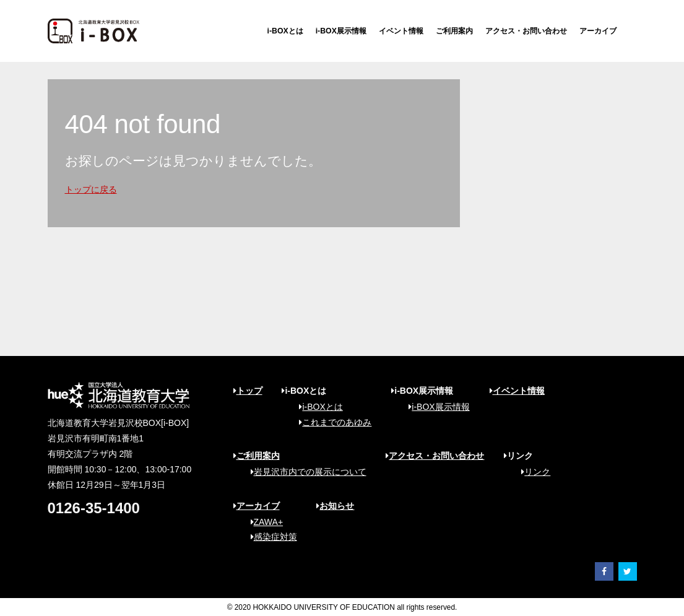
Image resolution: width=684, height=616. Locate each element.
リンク (531, 472)
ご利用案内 (454, 31)
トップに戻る (91, 189)
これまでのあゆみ (331, 422)
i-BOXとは (285, 31)
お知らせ (335, 506)
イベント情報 (401, 31)
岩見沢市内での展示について (304, 472)
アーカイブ (598, 31)
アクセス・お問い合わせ (526, 31)
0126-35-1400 (94, 508)
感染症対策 (270, 537)
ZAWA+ (263, 522)
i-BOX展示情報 (341, 31)
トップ (248, 391)
